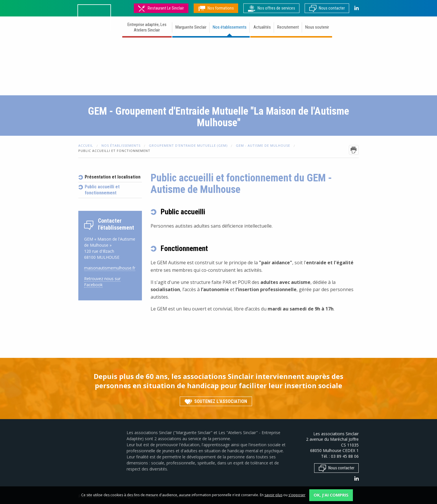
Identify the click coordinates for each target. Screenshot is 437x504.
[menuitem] (147, 28)
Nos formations (216, 8)
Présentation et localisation (113, 177)
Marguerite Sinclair (191, 27)
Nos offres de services (272, 8)
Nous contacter (327, 8)
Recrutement (288, 27)
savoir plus (273, 495)
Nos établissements (230, 27)
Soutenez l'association (216, 401)
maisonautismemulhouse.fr (110, 268)
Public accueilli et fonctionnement (102, 190)
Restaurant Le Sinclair (161, 8)
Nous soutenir (317, 27)
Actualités (262, 27)
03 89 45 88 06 (345, 456)
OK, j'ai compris (331, 495)
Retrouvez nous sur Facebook (102, 282)
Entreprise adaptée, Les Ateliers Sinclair (147, 27)
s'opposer (297, 495)
